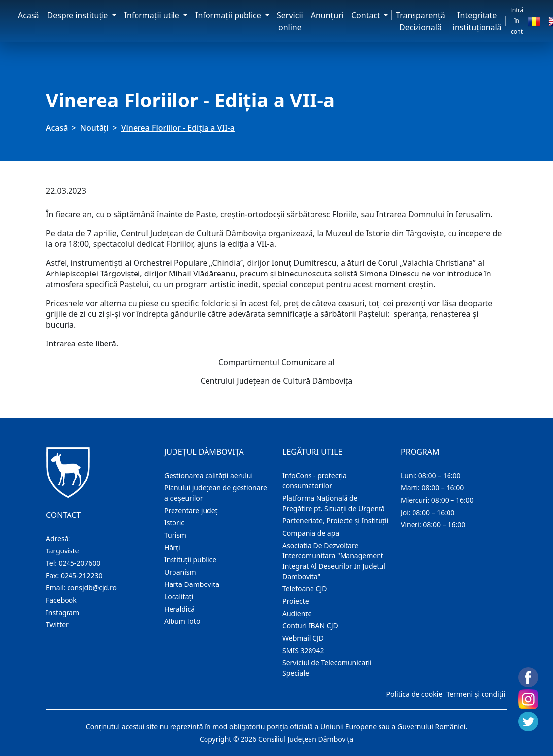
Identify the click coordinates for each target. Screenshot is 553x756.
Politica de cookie (414, 694)
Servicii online (290, 21)
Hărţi (172, 547)
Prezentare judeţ (191, 510)
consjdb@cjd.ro (92, 588)
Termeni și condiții (476, 694)
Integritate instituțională (477, 21)
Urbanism (180, 572)
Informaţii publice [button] (229, 15)
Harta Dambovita (192, 584)
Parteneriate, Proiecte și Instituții (335, 521)
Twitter (57, 625)
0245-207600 (80, 563)
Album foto (182, 621)
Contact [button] (367, 15)
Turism (175, 535)
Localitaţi (179, 597)
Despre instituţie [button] (79, 15)
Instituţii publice (190, 560)
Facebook (61, 600)
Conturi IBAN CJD (310, 626)
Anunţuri (327, 15)
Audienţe (297, 613)
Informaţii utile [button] (153, 15)
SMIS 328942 (303, 650)
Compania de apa (311, 533)
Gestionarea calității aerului (208, 475)
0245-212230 (82, 575)
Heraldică (179, 609)
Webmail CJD (303, 638)
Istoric (174, 523)
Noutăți (95, 128)
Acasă (29, 15)
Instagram (63, 612)
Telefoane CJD (305, 589)
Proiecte (296, 601)
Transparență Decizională (420, 21)
